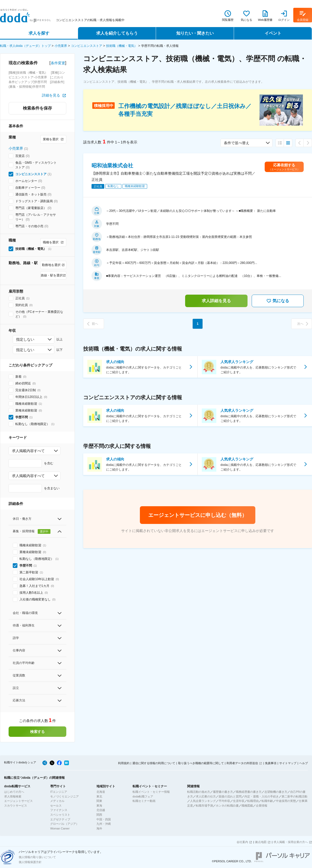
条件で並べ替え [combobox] (237, 143)
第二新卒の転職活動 (294, 796)
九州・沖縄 (104, 824)
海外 (99, 828)
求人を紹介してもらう (117, 33)
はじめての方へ (14, 792)
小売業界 (61, 46)
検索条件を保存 (37, 108)
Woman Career (60, 828)
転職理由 (253, 801)
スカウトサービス (16, 806)
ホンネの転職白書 (227, 806)
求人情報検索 (13, 796)
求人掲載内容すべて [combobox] (28, 451)
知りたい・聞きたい (195, 33)
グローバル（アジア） (64, 824)
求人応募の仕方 (206, 796)
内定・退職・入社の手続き (262, 796)
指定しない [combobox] (25, 339)
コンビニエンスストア (87, 46)
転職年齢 (267, 801)
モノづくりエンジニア (64, 796)
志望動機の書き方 (276, 792)
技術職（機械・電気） (122, 46)
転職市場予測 (204, 806)
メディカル (57, 801)
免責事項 (271, 763)
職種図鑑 (247, 806)
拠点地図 (261, 842)
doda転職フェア (143, 796)
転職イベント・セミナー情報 (151, 792)
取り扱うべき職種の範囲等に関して (201, 763)
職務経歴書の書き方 (249, 792)
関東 (99, 801)
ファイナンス (59, 810)
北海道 (101, 792)
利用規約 (124, 763)
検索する (37, 732)
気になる (278, 301)
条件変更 (58, 63)
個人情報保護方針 (30, 862)
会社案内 (242, 842)
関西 (99, 815)
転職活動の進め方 (199, 792)
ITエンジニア (59, 792)
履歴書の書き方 (223, 792)
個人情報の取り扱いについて (37, 857)
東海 (99, 806)
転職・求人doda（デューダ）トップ (25, 46)
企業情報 (262, 806)
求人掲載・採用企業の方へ (291, 842)
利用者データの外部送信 (242, 763)
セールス (56, 806)
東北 (99, 796)
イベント (273, 33)
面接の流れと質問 (230, 796)
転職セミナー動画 (144, 801)
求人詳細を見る (216, 301)
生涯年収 (239, 801)
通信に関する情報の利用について (154, 763)
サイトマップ (288, 763)
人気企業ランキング (203, 801)
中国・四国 (104, 819)
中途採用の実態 (286, 801)
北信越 (101, 810)
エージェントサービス (18, 801)
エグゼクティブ (60, 819)
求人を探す (39, 33)
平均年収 (224, 801)
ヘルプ (304, 763)
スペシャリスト (60, 815)
